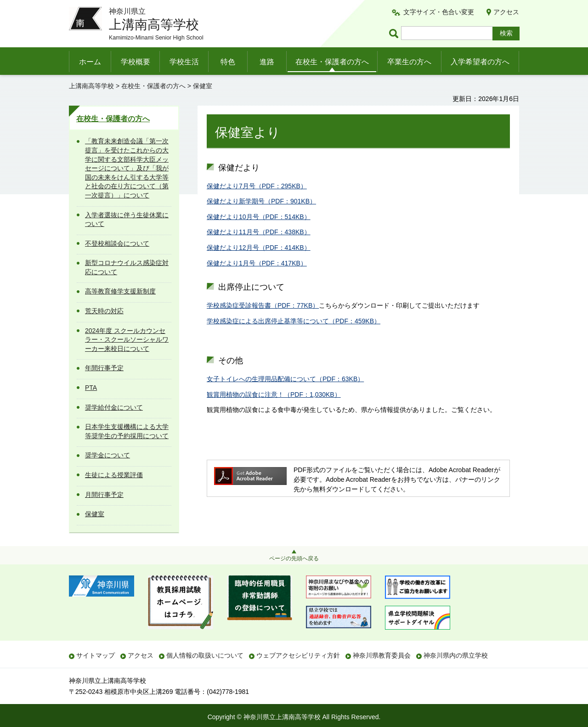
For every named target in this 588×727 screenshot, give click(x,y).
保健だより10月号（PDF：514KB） (259, 217)
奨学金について (107, 455)
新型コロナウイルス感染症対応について (127, 267)
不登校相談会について (117, 243)
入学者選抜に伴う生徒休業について (127, 220)
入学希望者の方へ (480, 62)
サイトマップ (96, 655)
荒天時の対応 (104, 311)
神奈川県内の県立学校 (456, 655)
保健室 (95, 514)
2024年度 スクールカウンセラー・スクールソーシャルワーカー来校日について (127, 340)
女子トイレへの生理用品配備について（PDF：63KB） (285, 379)
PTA (91, 388)
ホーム (90, 62)
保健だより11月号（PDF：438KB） (259, 232)
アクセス (506, 12)
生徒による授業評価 (114, 475)
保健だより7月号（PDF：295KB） (257, 186)
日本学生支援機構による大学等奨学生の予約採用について (127, 431)
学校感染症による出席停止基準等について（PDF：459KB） (294, 321)
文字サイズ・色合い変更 (439, 12)
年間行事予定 (104, 368)
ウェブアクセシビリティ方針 (298, 655)
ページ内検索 (395, 33)
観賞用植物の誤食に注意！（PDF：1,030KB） (274, 394)
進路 (267, 62)
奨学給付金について (114, 407)
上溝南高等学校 (91, 86)
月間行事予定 (104, 495)
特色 (228, 62)
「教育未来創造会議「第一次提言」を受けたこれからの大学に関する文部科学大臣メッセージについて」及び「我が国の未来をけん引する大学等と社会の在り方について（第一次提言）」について (127, 168)
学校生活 (184, 62)
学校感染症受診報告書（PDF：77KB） (263, 305)
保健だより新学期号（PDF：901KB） (261, 201)
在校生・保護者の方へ (332, 62)
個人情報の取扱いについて (205, 655)
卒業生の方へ (409, 62)
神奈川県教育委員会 (382, 655)
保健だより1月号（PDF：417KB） (257, 263)
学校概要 (136, 62)
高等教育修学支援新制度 (120, 291)
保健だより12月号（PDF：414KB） (259, 248)
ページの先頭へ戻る (294, 558)
